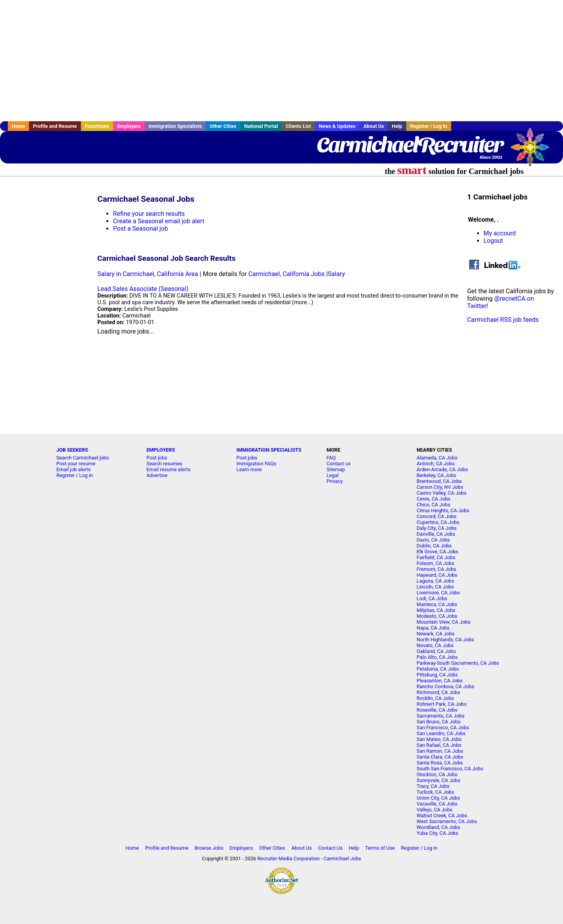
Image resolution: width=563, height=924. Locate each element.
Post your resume (76, 464)
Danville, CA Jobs (436, 534)
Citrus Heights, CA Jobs (443, 510)
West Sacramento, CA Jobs (447, 821)
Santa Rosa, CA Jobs (440, 763)
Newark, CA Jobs (436, 634)
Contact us (339, 464)
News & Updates (337, 126)
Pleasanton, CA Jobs (440, 681)
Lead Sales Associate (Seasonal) (143, 289)
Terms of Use (380, 848)
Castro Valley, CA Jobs (442, 493)
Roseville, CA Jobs (437, 710)
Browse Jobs (209, 848)
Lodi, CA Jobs (432, 598)
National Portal (261, 126)
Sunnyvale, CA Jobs (439, 780)
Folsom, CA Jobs (436, 563)
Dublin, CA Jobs (434, 546)
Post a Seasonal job (141, 229)
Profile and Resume (55, 126)
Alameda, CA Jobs (437, 458)
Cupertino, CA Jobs (438, 522)
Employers (129, 126)
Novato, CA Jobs (435, 645)
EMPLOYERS (160, 450)
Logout (493, 241)
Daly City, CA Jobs (437, 528)
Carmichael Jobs (342, 859)
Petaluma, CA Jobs (438, 669)
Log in (86, 475)
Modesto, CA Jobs (437, 616)
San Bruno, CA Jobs (439, 722)
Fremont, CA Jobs (437, 569)
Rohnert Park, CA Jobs (442, 704)
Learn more (249, 469)
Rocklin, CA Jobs (435, 698)
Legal (333, 475)
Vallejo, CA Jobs (435, 810)
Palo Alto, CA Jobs (437, 657)
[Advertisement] (281, 61)
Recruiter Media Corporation (289, 859)
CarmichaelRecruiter (410, 145)
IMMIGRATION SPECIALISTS (269, 450)
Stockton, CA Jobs (437, 774)
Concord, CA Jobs (437, 516)
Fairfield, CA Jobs (436, 557)
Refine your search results (149, 214)
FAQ (331, 458)
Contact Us (330, 848)
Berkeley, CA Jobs (437, 475)
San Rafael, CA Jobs (439, 745)
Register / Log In (429, 126)
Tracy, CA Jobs (433, 786)
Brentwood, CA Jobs (439, 481)
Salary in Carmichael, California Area (148, 274)
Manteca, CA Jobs (437, 604)
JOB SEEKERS (72, 450)
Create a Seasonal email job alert (159, 221)
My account (500, 233)
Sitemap (336, 469)
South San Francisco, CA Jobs (450, 769)
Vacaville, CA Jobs (437, 804)
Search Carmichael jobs (82, 458)
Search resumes (164, 464)
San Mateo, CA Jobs (439, 739)
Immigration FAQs (256, 464)
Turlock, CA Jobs (436, 792)
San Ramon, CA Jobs (440, 751)
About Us (374, 126)
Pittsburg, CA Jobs (437, 675)
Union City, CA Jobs (438, 798)
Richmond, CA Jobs (438, 692)
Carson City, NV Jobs (440, 487)
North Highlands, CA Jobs (446, 640)
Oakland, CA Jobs (436, 651)
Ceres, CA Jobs (434, 499)
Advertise (157, 475)
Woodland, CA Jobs (438, 827)
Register (65, 475)
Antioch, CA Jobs (436, 464)
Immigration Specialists (175, 126)
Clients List (299, 126)
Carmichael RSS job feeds (503, 320)
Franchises (97, 126)
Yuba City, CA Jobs (438, 833)
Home (18, 126)
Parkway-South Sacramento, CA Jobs (458, 663)
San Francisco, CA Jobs (443, 728)
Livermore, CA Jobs (438, 593)
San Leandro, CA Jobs (441, 733)
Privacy (334, 481)
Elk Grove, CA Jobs (438, 552)
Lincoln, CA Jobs (435, 587)
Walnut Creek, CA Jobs (442, 815)
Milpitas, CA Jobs (436, 610)
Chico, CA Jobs (434, 505)
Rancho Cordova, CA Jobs (446, 686)
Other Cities (223, 126)
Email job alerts (74, 469)
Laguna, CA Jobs (436, 581)
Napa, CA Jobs (433, 628)
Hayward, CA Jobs (437, 575)
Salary (336, 274)
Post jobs (157, 458)
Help (397, 126)
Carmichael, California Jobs (286, 274)
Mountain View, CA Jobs (444, 622)
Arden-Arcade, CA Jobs (442, 469)
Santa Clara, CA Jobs (440, 757)
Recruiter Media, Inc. (534, 151)
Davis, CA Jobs (433, 540)
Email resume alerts (168, 469)
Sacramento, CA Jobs (441, 716)
